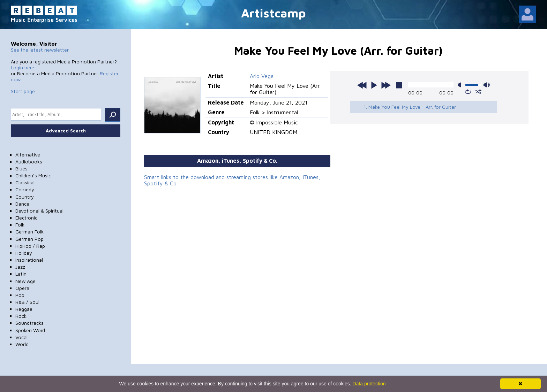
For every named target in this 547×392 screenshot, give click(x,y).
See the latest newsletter (40, 50)
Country (25, 197)
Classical (25, 182)
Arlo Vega (262, 76)
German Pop (29, 239)
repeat (468, 92)
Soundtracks (29, 323)
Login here (23, 67)
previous (362, 85)
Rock (21, 316)
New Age (25, 281)
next (386, 85)
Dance (22, 204)
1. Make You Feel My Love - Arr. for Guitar (410, 107)
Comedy (25, 189)
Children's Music (33, 175)
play (374, 85)
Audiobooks (29, 162)
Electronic (26, 218)
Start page (23, 91)
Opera (22, 288)
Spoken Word (30, 330)
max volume (487, 85)
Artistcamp (273, 13)
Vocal (21, 337)
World (22, 344)
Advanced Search (66, 131)
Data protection (369, 384)
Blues (21, 168)
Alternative (28, 155)
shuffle (478, 92)
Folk (20, 225)
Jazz (20, 267)
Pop (20, 295)
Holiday (24, 253)
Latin (21, 274)
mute (461, 85)
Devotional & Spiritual (39, 211)
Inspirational (29, 260)
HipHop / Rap (30, 246)
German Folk (29, 232)
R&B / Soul (27, 302)
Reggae (24, 309)
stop (399, 85)
